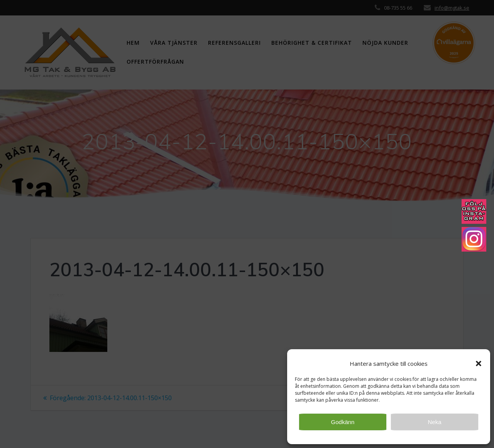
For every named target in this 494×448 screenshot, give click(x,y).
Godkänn (343, 422)
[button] (479, 363)
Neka (434, 422)
